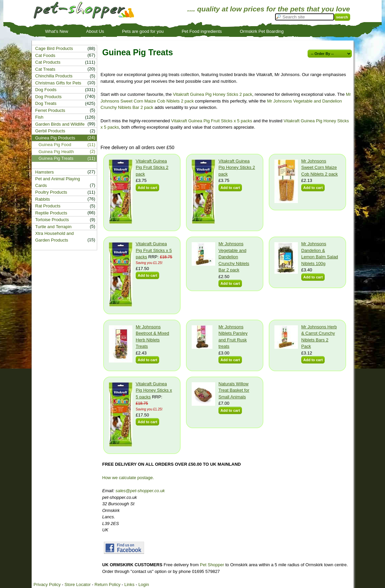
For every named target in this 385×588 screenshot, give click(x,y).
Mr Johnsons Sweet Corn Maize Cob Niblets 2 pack (319, 168)
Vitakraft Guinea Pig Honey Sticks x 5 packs (154, 390)
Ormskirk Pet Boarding (262, 31)
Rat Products (48, 206)
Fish (39, 117)
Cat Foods (45, 55)
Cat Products (48, 62)
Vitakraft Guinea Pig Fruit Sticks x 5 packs (212, 121)
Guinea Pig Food (55, 145)
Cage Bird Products (54, 48)
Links (129, 584)
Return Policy (107, 584)
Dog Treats (46, 103)
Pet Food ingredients (202, 31)
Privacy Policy (47, 584)
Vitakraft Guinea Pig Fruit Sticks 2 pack (152, 168)
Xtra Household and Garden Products (54, 237)
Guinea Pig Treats (56, 158)
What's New (57, 31)
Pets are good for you (143, 31)
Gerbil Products (50, 131)
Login (144, 584)
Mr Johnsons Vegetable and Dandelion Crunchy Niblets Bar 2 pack (234, 257)
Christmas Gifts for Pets (58, 83)
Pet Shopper (212, 565)
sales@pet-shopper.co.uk (140, 491)
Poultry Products (51, 192)
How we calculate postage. (128, 478)
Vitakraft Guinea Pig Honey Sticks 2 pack (213, 94)
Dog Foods (46, 90)
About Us (95, 31)
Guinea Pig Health (56, 152)
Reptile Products (51, 213)
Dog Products (48, 97)
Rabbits (43, 199)
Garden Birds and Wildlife (60, 124)
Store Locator (77, 584)
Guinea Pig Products (55, 138)
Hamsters (45, 172)
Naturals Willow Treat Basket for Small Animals (234, 390)
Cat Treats (45, 69)
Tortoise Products (52, 220)
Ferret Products (50, 110)
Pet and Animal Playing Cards (58, 182)
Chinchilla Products (54, 76)
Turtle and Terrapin (53, 227)
